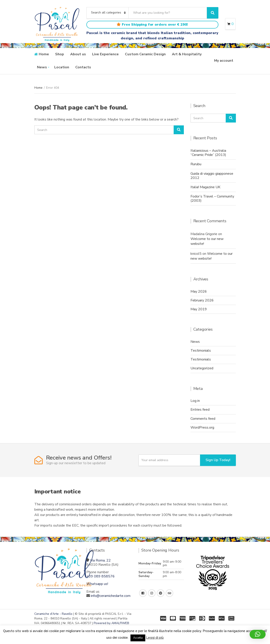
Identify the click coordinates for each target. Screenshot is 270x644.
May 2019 (199, 309)
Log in (195, 401)
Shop (60, 54)
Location (62, 67)
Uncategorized (202, 368)
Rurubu (196, 164)
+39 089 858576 (101, 576)
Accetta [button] (138, 638)
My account (224, 61)
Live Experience (105, 54)
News (42, 67)
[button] (258, 634)
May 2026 (199, 291)
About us (78, 54)
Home (44, 54)
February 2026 (202, 300)
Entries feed (200, 410)
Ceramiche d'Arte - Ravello (53, 614)
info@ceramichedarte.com (111, 596)
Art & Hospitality (187, 54)
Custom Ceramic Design (145, 54)
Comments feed (203, 419)
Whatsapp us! (97, 584)
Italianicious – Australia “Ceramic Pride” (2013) (208, 153)
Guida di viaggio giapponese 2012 (212, 176)
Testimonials (201, 351)
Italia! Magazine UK (205, 187)
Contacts (83, 67)
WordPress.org (202, 427)
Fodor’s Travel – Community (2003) (212, 198)
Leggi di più (155, 638)
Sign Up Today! (218, 460)
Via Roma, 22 (100, 560)
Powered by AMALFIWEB (111, 623)
